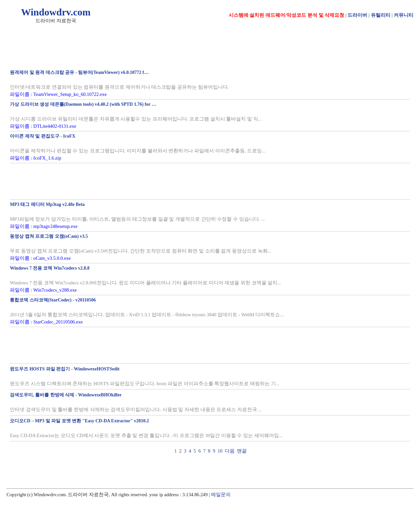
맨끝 (242, 451)
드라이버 (357, 15)
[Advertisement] (131, 181)
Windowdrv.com (56, 12)
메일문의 (221, 495)
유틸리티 (381, 15)
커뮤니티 (404, 15)
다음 (230, 451)
